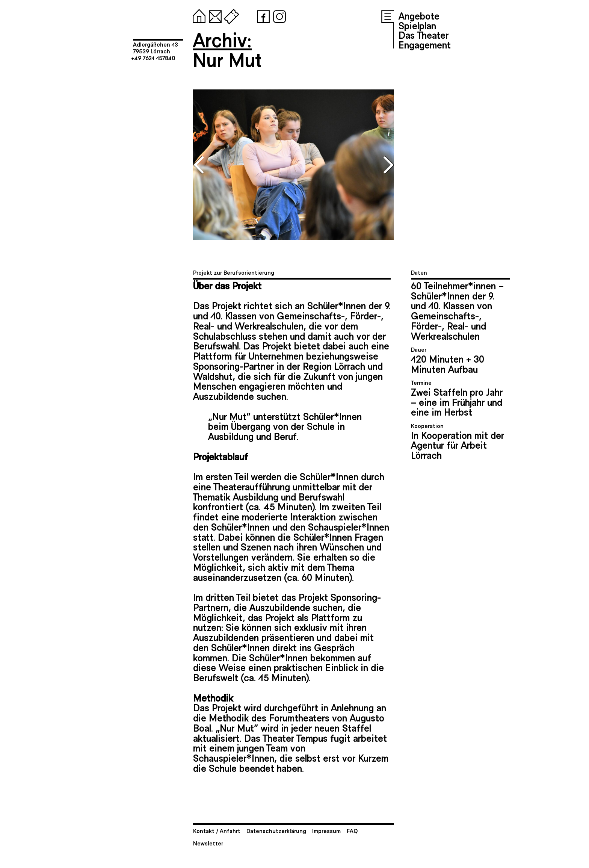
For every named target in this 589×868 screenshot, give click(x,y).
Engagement (425, 44)
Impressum (326, 831)
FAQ (352, 831)
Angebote (419, 15)
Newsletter (208, 843)
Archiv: (222, 39)
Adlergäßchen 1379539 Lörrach (156, 48)
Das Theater (424, 35)
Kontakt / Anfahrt (217, 831)
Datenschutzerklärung (276, 831)
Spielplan (417, 25)
